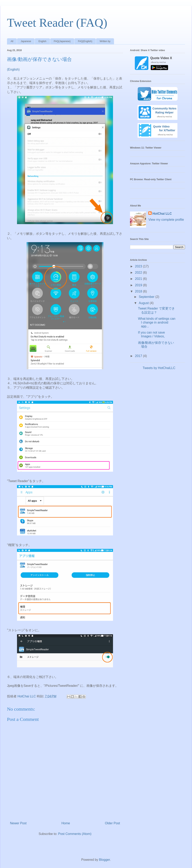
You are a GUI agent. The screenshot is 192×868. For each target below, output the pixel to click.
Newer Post (18, 823)
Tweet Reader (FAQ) (57, 23)
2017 (139, 356)
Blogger (104, 860)
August (144, 303)
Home (66, 823)
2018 (139, 291)
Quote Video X (161, 58)
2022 (139, 273)
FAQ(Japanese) (62, 41)
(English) (13, 69)
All (12, 41)
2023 (139, 266)
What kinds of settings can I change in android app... (157, 322)
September (147, 297)
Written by (105, 41)
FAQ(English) (85, 41)
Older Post (112, 823)
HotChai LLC (162, 214)
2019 (139, 285)
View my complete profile (166, 220)
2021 (139, 279)
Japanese (26, 41)
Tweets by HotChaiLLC (159, 368)
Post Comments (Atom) (75, 834)
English (42, 41)
